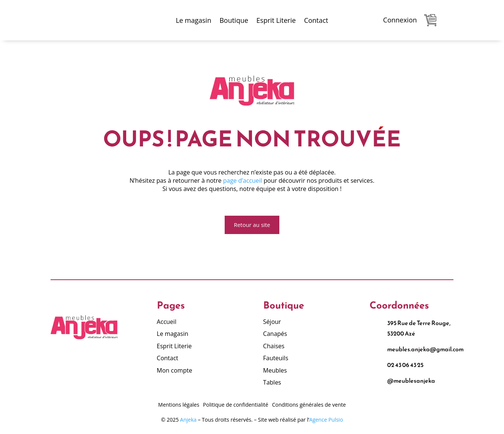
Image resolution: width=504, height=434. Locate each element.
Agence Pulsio (326, 420)
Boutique (234, 20)
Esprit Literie (276, 20)
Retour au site (252, 225)
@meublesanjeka (411, 381)
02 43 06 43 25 (405, 365)
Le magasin (193, 20)
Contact (316, 20)
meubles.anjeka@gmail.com (425, 350)
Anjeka (188, 420)
